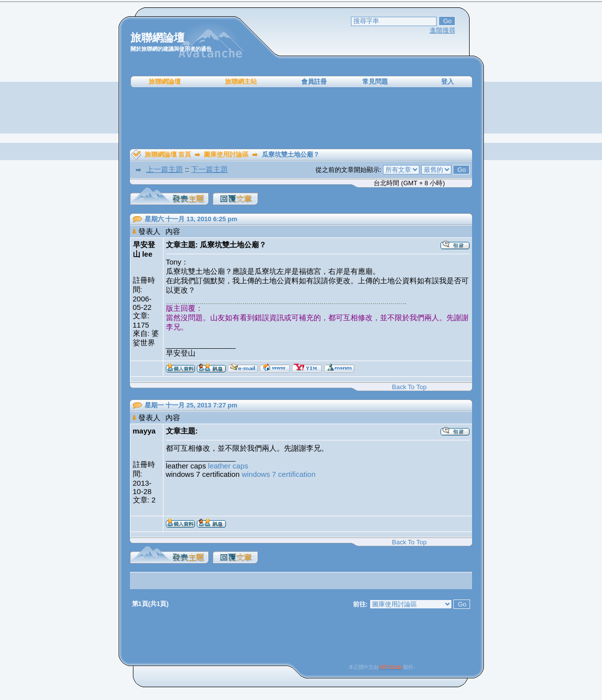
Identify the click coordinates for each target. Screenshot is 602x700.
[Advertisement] (301, 118)
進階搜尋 (443, 30)
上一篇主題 (165, 169)
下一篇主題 (209, 169)
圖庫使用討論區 (226, 154)
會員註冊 (314, 82)
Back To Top (409, 387)
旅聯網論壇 (165, 82)
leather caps (228, 466)
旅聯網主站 (241, 82)
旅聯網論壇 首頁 (168, 154)
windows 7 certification (279, 474)
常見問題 (375, 82)
